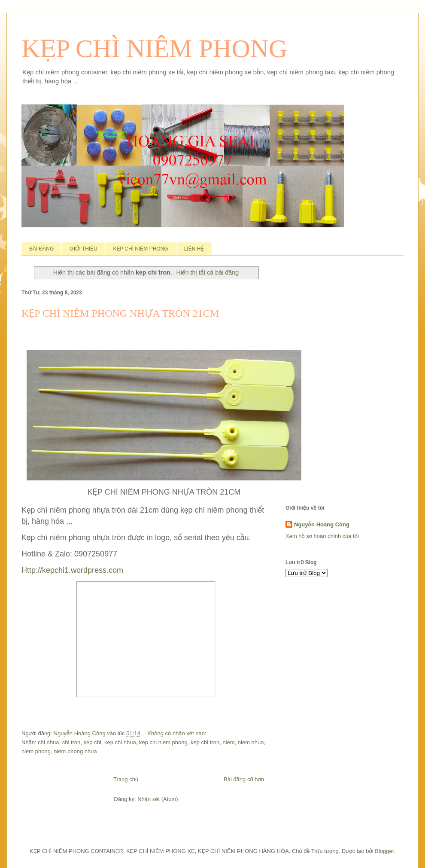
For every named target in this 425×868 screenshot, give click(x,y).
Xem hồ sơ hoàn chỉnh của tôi (322, 536)
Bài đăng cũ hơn (244, 779)
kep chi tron (205, 742)
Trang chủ (126, 779)
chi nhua (48, 742)
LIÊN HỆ (194, 249)
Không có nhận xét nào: (178, 733)
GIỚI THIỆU (83, 249)
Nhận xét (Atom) (158, 799)
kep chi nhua (120, 742)
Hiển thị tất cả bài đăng (208, 272)
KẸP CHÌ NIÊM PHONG (154, 49)
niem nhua (251, 742)
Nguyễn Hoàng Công (322, 524)
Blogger (384, 851)
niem (228, 742)
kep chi (93, 742)
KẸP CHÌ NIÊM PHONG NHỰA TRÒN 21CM (120, 313)
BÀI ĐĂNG (41, 249)
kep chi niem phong (163, 742)
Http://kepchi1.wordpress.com (72, 570)
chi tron (71, 742)
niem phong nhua (75, 751)
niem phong (36, 751)
